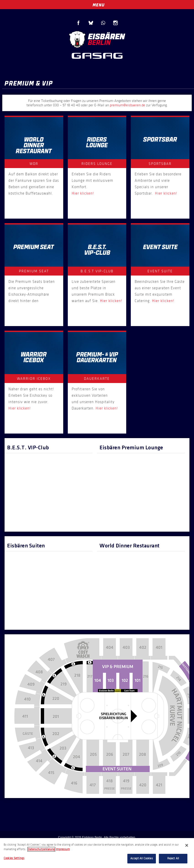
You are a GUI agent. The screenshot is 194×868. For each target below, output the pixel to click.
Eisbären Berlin (97, 39)
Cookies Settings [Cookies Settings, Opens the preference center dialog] (14, 858)
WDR (34, 164)
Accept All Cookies (142, 858)
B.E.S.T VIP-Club (97, 271)
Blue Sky (91, 23)
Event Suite (160, 271)
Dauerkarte (97, 379)
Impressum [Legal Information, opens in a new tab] (63, 849)
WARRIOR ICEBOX (34, 379)
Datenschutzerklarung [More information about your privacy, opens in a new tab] (41, 849)
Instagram (115, 23)
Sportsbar (160, 164)
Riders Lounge (97, 164)
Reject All (173, 858)
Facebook (79, 23)
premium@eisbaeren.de (127, 105)
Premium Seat (34, 271)
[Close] (187, 845)
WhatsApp (103, 23)
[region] (97, 853)
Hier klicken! (83, 193)
